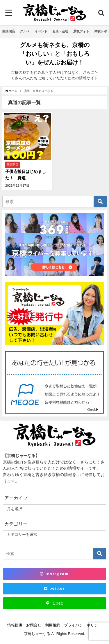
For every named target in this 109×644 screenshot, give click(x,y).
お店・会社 (60, 31)
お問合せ (34, 625)
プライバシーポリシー (83, 625)
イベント (41, 31)
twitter (54, 588)
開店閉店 (9, 31)
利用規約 (53, 625)
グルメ (25, 31)
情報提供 (15, 625)
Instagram (54, 574)
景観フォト (81, 31)
